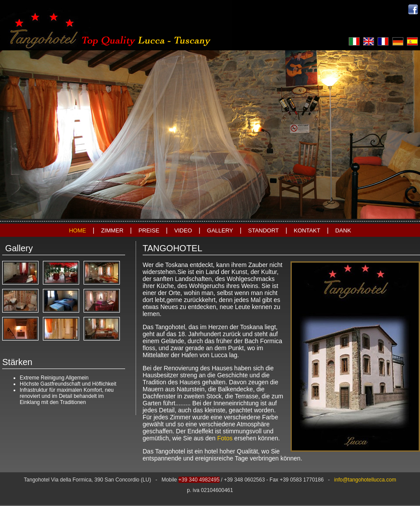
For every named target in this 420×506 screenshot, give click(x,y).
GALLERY (220, 230)
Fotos (225, 438)
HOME (78, 230)
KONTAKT (307, 230)
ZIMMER (112, 230)
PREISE (149, 230)
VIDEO (183, 230)
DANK (343, 230)
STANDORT (263, 230)
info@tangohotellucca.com (365, 480)
